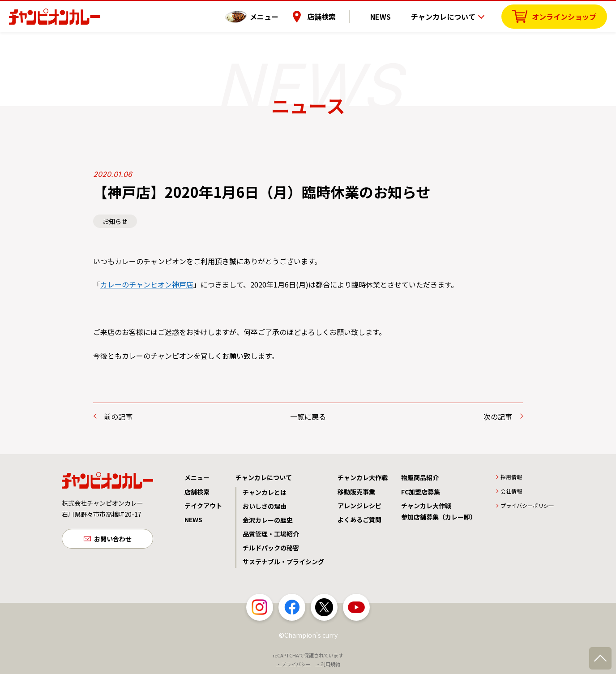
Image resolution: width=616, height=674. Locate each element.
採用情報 (511, 477)
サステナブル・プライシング (283, 562)
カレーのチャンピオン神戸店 (147, 284)
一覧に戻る (308, 416)
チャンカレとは (265, 492)
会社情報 (511, 491)
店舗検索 (335, 16)
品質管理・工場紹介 (271, 534)
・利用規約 (328, 664)
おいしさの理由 (265, 506)
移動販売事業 (356, 492)
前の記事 (118, 416)
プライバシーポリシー (527, 505)
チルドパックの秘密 (271, 548)
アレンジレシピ (359, 506)
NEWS (387, 16)
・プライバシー (293, 664)
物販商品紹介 (420, 477)
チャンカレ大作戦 (363, 477)
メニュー (278, 16)
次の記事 (498, 416)
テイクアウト (203, 506)
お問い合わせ (113, 540)
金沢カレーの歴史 (268, 520)
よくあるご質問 (359, 519)
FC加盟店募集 (421, 492)
